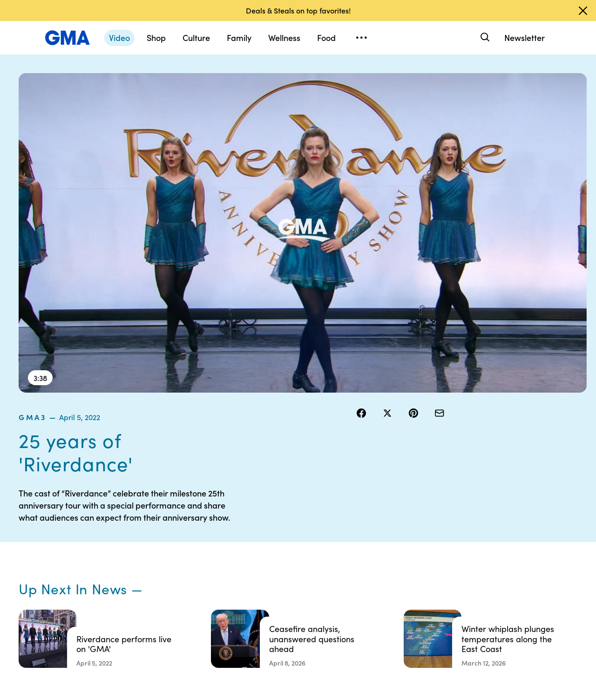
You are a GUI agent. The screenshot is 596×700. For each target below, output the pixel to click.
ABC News (433, 537)
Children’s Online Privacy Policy (298, 608)
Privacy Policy (294, 553)
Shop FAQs (433, 520)
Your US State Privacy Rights (366, 524)
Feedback (360, 604)
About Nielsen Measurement (366, 566)
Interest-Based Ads (375, 545)
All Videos (432, 570)
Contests (286, 520)
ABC (424, 553)
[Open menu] (361, 38)
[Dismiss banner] (583, 11)
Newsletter (525, 37)
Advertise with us (298, 629)
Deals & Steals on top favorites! (298, 10)
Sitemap (502, 520)
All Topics (431, 587)
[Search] (484, 37)
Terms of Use (292, 537)
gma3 (368, 79)
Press (354, 587)
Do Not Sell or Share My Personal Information (303, 578)
